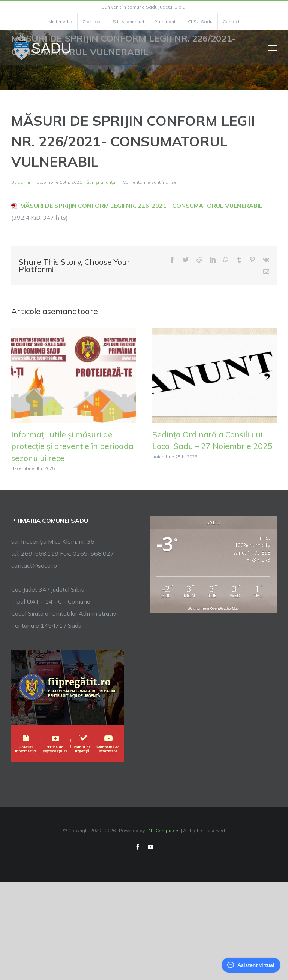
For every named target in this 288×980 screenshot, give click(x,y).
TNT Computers (163, 830)
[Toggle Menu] (272, 48)
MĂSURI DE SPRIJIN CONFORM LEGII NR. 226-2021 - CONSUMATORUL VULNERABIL (141, 206)
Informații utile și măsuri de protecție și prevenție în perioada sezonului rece (72, 446)
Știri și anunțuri (102, 182)
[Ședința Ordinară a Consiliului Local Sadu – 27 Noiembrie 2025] (214, 375)
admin (25, 182)
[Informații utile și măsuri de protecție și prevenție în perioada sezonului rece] (73, 375)
